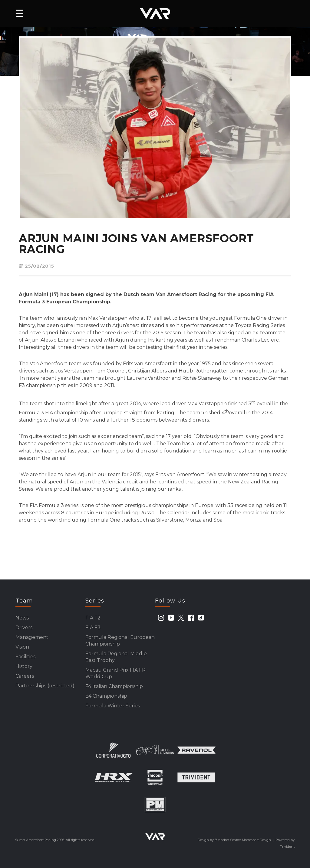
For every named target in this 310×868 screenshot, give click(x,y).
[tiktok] (201, 618)
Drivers (24, 628)
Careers (25, 676)
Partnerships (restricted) (45, 686)
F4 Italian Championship (114, 686)
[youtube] (171, 618)
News (22, 618)
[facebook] (191, 618)
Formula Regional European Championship (120, 641)
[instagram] (161, 618)
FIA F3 (93, 628)
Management (32, 637)
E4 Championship (106, 696)
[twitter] (181, 618)
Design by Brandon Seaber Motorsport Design (234, 840)
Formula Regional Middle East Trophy (116, 657)
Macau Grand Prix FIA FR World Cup (115, 673)
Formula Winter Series (113, 706)
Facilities (25, 657)
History (24, 666)
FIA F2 (93, 618)
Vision (22, 647)
